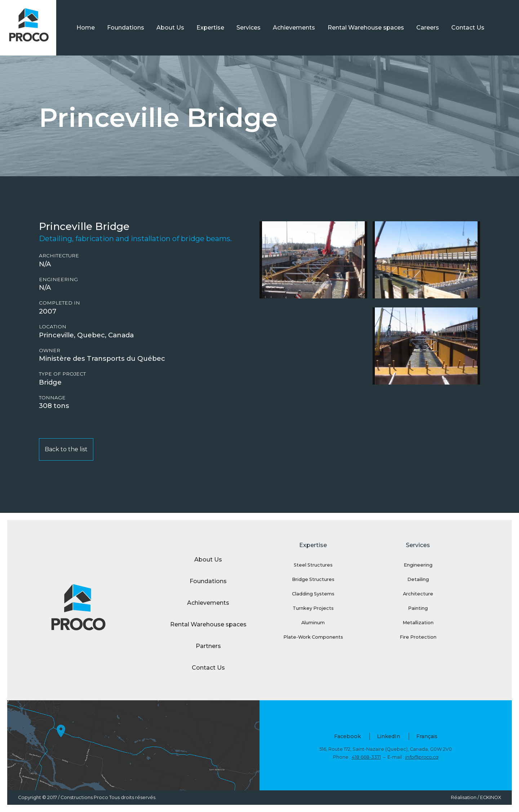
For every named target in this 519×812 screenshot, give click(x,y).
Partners (208, 646)
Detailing (418, 579)
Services (249, 28)
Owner (50, 350)
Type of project (62, 374)
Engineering (58, 279)
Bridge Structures (313, 579)
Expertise (210, 28)
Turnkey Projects (313, 608)
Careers (428, 28)
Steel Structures (313, 565)
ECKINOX (491, 797)
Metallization (418, 623)
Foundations (126, 28)
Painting (418, 608)
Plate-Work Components (313, 637)
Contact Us (468, 28)
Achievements (294, 28)
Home (86, 28)
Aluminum (313, 623)
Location (53, 327)
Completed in (59, 303)
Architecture (59, 256)
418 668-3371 (366, 757)
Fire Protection (418, 637)
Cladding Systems (313, 594)
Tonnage (52, 398)
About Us (170, 28)
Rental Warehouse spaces (366, 28)
